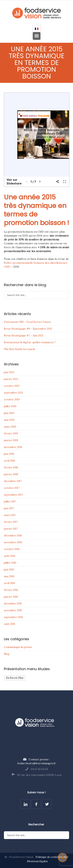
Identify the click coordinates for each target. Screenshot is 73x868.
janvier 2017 (11, 529)
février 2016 (11, 590)
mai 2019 (9, 420)
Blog (7, 654)
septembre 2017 (13, 495)
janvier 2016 (11, 597)
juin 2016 (9, 570)
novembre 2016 (13, 542)
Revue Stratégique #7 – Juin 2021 (24, 336)
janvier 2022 (11, 379)
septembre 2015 (13, 617)
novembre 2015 (13, 610)
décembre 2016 (13, 536)
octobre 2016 (12, 549)
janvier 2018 (11, 474)
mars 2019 (10, 427)
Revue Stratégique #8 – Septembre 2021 (28, 329)
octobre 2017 (12, 488)
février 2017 (11, 522)
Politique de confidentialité (52, 857)
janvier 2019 (11, 440)
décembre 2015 (13, 604)
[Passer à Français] (37, 29)
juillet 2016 (10, 563)
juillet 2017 (10, 502)
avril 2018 (9, 461)
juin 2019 (9, 413)
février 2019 (11, 434)
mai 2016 (9, 576)
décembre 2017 (13, 481)
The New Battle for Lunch (19, 349)
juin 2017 (9, 508)
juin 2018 (9, 454)
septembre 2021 (13, 393)
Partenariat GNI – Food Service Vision (27, 322)
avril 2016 (10, 583)
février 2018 (11, 468)
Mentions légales (37, 861)
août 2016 (10, 556)
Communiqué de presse (18, 647)
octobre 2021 (12, 386)
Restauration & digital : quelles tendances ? (30, 342)
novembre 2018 (13, 447)
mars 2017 (10, 515)
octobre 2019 (12, 400)
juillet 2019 (10, 406)
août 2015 (10, 624)
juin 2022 (9, 372)
